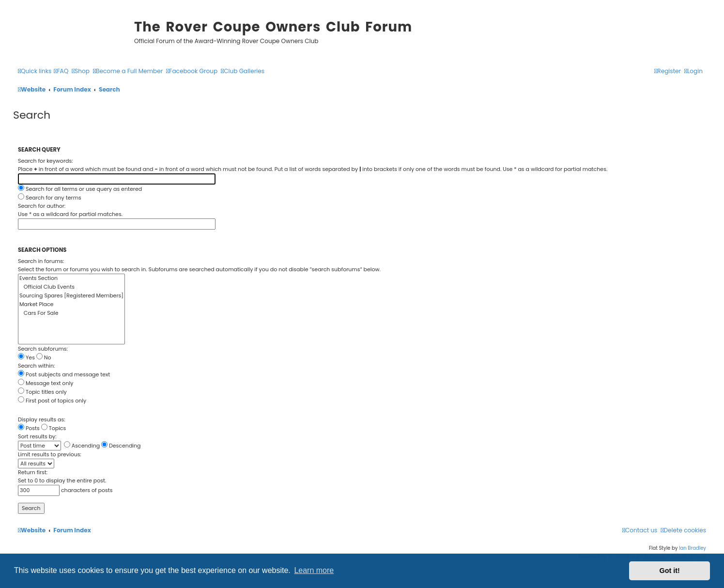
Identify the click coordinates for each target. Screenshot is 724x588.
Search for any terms (50, 198)
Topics (54, 428)
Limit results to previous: (50, 454)
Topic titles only (42, 392)
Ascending (82, 446)
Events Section (71, 279)
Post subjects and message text (64, 374)
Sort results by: (37, 436)
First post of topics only (52, 401)
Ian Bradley (693, 548)
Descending (121, 446)
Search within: (36, 366)
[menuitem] (61, 71)
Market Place (71, 305)
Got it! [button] (670, 571)
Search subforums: (43, 349)
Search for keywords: (46, 161)
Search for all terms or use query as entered (80, 189)
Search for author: (42, 206)
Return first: (33, 472)
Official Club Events (71, 287)
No (44, 357)
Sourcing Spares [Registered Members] (71, 296)
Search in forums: (41, 261)
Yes (26, 357)
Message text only (46, 383)
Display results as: (42, 419)
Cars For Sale (71, 313)
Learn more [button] (314, 570)
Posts (29, 428)
